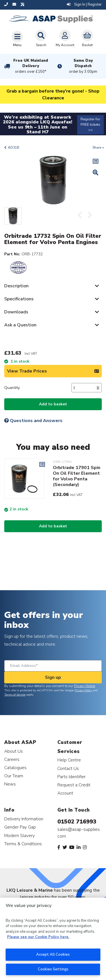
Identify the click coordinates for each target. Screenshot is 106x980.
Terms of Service (15, 695)
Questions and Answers (33, 421)
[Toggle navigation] (17, 39)
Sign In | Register (84, 5)
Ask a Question (20, 325)
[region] (53, 939)
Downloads (16, 312)
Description (16, 286)
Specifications (19, 299)
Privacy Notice (85, 686)
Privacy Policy (83, 690)
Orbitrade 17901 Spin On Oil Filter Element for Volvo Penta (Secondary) (77, 476)
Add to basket (53, 404)
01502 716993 (77, 822)
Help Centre (69, 760)
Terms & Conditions (23, 844)
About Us (14, 751)
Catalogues (15, 768)
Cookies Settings (53, 969)
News (10, 784)
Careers (12, 759)
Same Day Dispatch (83, 66)
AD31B (14, 147)
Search (41, 38)
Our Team (14, 776)
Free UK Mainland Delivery (31, 66)
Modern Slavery (20, 835)
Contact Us (68, 768)
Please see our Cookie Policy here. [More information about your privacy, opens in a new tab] (38, 937)
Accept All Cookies (53, 955)
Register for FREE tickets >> (90, 125)
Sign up (53, 677)
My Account (65, 38)
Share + (98, 147)
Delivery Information (24, 819)
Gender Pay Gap (20, 827)
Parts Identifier (72, 777)
